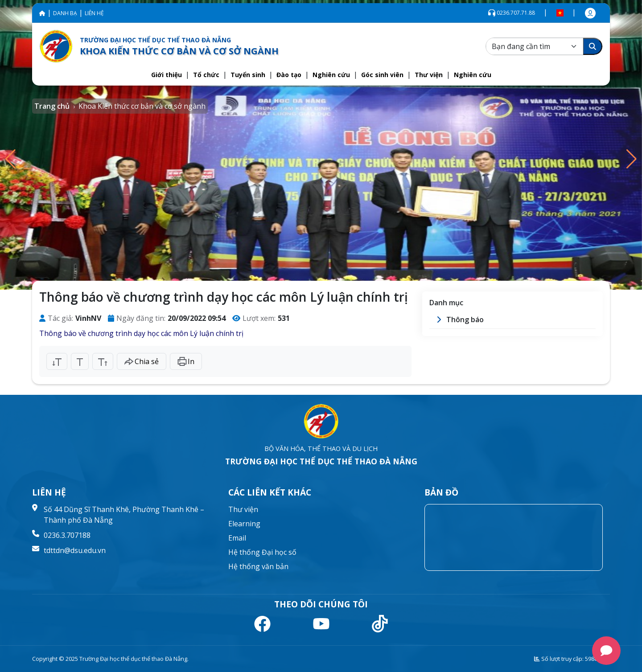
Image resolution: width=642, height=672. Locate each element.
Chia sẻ (142, 361)
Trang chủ (52, 106)
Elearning (244, 524)
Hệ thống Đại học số (262, 552)
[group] (321, 145)
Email (237, 538)
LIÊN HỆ (94, 13)
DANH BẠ (65, 13)
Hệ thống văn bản (258, 566)
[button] (167, 75)
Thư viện (243, 509)
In (186, 361)
